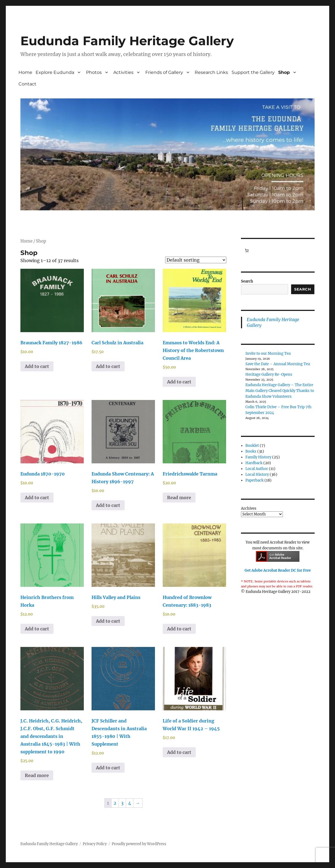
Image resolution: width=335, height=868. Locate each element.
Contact (27, 84)
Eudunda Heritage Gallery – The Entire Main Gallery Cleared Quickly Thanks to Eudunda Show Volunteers (280, 391)
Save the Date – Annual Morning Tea (278, 364)
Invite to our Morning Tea (268, 354)
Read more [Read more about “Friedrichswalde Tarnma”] (179, 498)
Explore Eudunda (55, 72)
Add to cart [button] (37, 366)
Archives (249, 508)
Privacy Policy (95, 844)
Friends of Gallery (164, 72)
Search (247, 281)
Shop (284, 72)
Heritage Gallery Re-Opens (269, 374)
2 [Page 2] (115, 803)
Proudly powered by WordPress (139, 844)
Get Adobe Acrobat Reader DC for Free (278, 570)
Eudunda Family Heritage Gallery (127, 41)
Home (25, 72)
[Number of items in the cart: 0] (247, 251)
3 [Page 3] (122, 803)
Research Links (211, 72)
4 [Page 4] (130, 803)
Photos (94, 72)
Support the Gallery (253, 72)
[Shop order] (196, 260)
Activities (123, 72)
